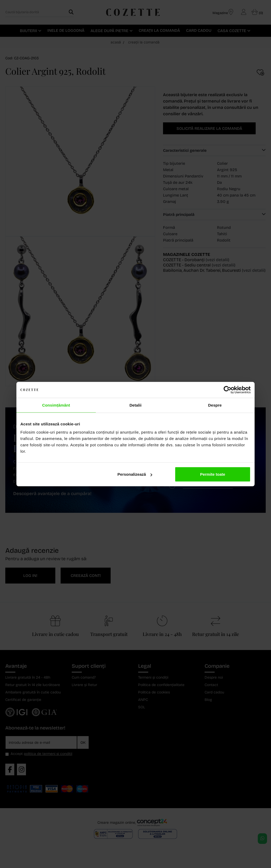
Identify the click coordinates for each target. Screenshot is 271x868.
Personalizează (135, 474)
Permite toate (213, 474)
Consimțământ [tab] (56, 405)
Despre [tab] (215, 405)
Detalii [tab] (135, 405)
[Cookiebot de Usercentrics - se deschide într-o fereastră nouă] (227, 390)
